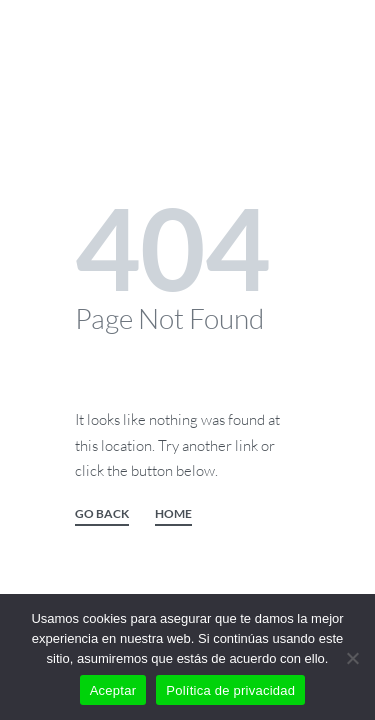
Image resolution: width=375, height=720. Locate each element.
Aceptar (113, 690)
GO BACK (102, 514)
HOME (173, 514)
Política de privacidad (230, 690)
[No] (352, 654)
